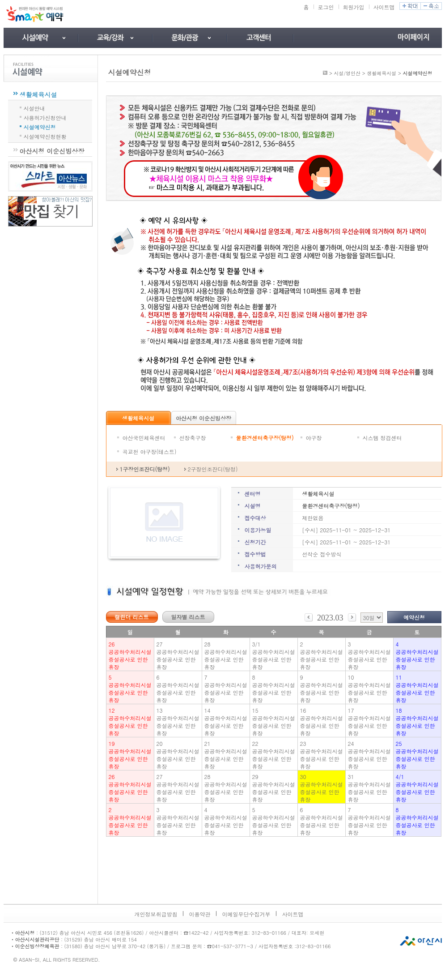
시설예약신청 (40, 126)
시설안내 (34, 107)
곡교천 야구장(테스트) (150, 451)
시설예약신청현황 (45, 136)
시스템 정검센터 (382, 438)
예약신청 (414, 617)
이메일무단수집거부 (246, 914)
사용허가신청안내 (45, 117)
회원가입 (354, 7)
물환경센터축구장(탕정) (265, 438)
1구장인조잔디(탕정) (145, 469)
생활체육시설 (38, 94)
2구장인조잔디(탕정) (213, 469)
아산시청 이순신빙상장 (52, 151)
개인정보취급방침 (156, 914)
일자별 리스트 (188, 617)
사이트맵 (384, 7)
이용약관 (200, 914)
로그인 (326, 7)
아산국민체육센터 (144, 438)
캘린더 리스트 (131, 617)
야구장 (314, 438)
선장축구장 (193, 438)
